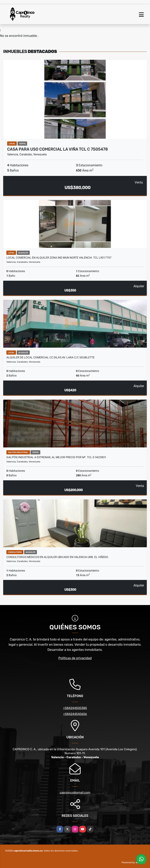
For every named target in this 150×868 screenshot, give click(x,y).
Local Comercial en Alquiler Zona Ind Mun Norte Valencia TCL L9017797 (59, 258)
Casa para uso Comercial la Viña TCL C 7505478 (58, 149)
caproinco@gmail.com (75, 792)
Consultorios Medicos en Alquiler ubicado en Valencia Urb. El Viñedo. (58, 557)
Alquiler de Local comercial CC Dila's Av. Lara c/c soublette (50, 357)
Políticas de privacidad (75, 658)
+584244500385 (75, 708)
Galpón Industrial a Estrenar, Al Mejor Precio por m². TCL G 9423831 (56, 457)
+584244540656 (75, 714)
